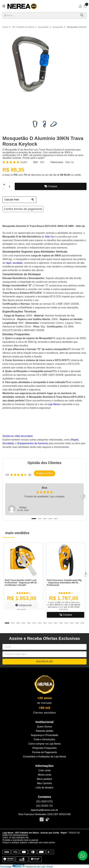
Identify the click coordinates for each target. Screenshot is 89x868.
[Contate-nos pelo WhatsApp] (83, 856)
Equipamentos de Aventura (33, 443)
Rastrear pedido (44, 731)
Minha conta (44, 775)
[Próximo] (84, 496)
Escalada (8, 443)
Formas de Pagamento (45, 752)
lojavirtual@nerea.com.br (44, 810)
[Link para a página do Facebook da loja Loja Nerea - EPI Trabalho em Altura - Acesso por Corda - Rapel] (47, 819)
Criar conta (44, 770)
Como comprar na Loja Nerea (45, 744)
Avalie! (24, 162)
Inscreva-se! (44, 662)
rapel (9, 263)
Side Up (70, 162)
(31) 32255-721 (44, 806)
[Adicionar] (4, 185)
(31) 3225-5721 (44, 801)
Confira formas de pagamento (23, 209)
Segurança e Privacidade (45, 735)
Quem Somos (44, 727)
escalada (18, 263)
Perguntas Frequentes (44, 748)
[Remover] (4, 188)
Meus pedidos (44, 779)
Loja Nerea (54, 404)
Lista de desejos (44, 788)
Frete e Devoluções (45, 739)
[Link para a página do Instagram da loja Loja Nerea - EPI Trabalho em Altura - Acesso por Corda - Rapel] (42, 819)
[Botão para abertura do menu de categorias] (4, 6)
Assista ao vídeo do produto (18, 436)
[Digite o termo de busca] (40, 15)
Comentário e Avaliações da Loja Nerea (44, 757)
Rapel (75, 440)
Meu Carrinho (45, 783)
